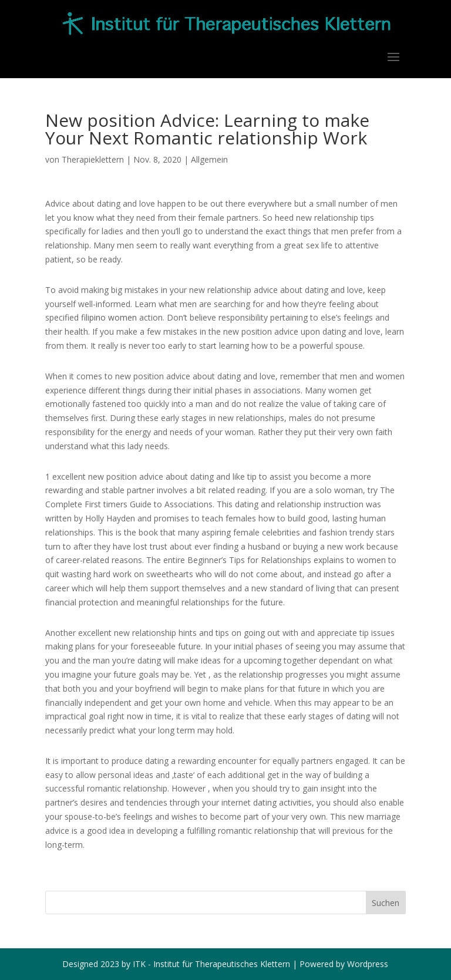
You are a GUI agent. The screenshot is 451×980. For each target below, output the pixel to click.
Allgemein (209, 159)
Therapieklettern (93, 159)
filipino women (109, 317)
